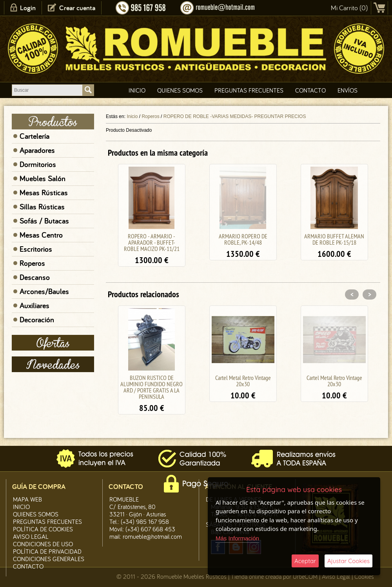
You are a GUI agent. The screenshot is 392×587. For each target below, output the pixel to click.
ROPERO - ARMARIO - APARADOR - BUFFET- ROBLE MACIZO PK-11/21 (152, 242)
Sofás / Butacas (44, 221)
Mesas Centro (41, 235)
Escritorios (36, 249)
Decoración (37, 320)
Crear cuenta (77, 8)
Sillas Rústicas (42, 207)
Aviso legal (31, 536)
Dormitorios (38, 164)
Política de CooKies (43, 529)
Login (28, 8)
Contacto (310, 90)
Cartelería (34, 136)
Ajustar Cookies (348, 561)
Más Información (237, 538)
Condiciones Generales (49, 559)
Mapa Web (27, 499)
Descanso (35, 277)
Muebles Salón (43, 178)
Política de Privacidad (47, 551)
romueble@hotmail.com (152, 536)
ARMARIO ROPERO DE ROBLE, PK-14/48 (243, 239)
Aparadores (37, 150)
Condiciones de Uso (43, 544)
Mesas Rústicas (44, 193)
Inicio (137, 90)
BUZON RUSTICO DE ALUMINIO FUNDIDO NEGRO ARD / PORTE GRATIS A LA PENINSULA (152, 387)
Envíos (348, 90)
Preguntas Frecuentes (249, 90)
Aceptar (305, 561)
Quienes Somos (180, 90)
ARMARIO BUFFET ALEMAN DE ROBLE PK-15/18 (334, 239)
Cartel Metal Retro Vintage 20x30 (243, 381)
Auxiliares (34, 305)
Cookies (364, 576)
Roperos (32, 263)
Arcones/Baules (44, 291)
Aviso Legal (336, 576)
